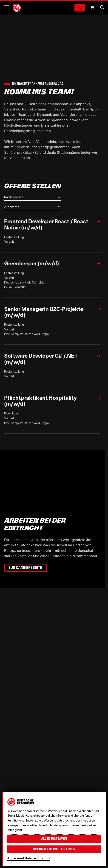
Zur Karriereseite (25, 568)
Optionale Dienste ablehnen (54, 849)
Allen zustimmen (54, 839)
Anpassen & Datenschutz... (27, 858)
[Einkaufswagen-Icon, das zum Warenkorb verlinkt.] (92, 8)
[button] (102, 7)
